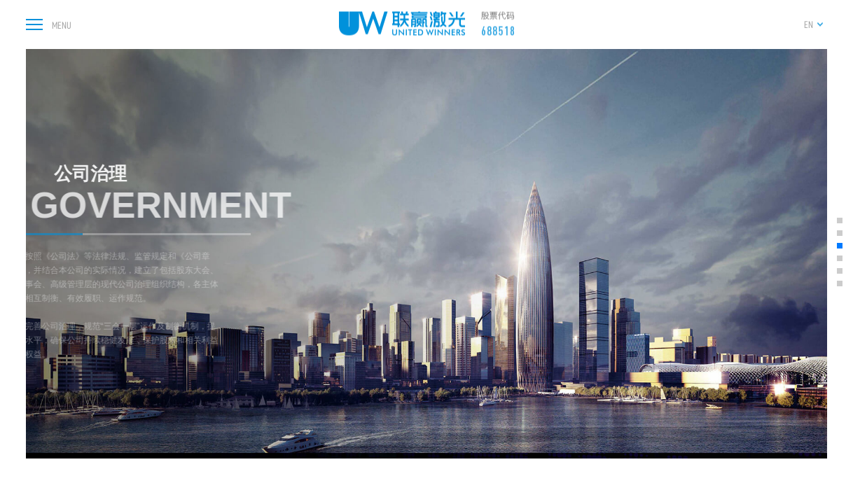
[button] (840, 220)
